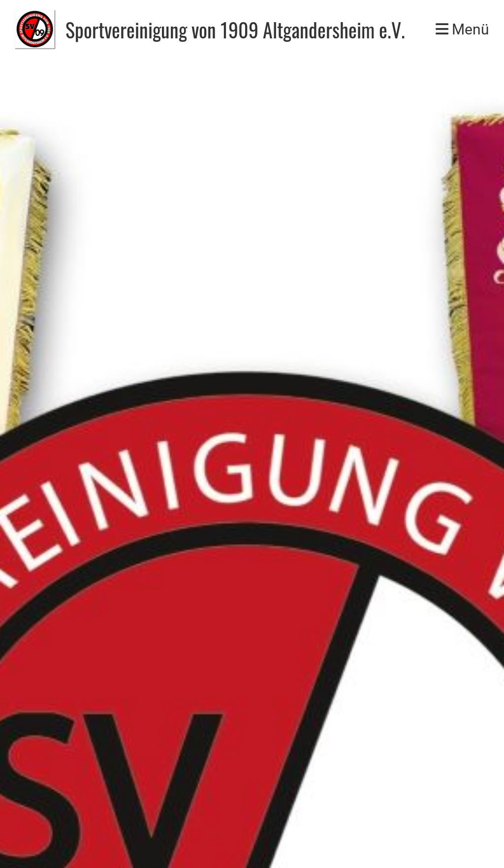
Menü (462, 29)
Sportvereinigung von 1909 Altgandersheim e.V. (235, 30)
